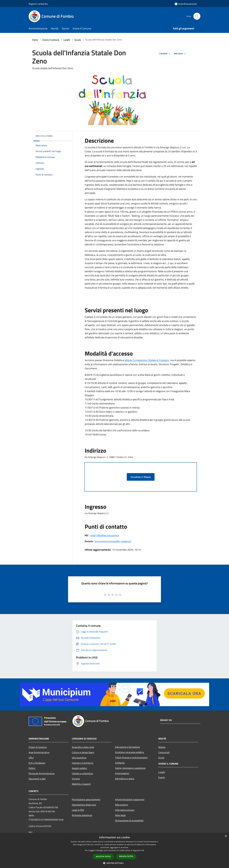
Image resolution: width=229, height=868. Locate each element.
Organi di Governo (38, 747)
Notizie (162, 747)
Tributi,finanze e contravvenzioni (131, 757)
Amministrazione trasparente (130, 799)
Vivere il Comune (51, 40)
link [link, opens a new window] (143, 850)
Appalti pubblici (79, 768)
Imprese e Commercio (83, 763)
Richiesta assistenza (82, 815)
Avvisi (161, 758)
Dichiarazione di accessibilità (129, 820)
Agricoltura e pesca (125, 779)
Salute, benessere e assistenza (130, 768)
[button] (114, 863)
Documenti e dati (37, 779)
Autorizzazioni (122, 773)
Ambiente (120, 763)
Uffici (31, 758)
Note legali (120, 815)
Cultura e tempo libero (83, 752)
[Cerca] (197, 16)
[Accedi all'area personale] (186, 4)
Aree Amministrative (39, 752)
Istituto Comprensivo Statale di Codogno (146, 360)
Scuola (78, 40)
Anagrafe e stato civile (83, 747)
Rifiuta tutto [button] (126, 856)
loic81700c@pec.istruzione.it (105, 535)
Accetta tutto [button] (103, 857)
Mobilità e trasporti (81, 784)
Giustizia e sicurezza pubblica (130, 752)
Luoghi (67, 40)
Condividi (165, 54)
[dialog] (114, 851)
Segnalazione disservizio (84, 805)
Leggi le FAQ (78, 810)
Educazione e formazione (127, 747)
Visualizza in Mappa (141, 477)
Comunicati (164, 752)
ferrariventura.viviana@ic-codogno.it (113, 541)
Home (35, 40)
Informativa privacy (125, 810)
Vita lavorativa (79, 758)
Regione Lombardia (38, 4)
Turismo (76, 779)
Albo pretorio (122, 805)
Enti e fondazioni (37, 763)
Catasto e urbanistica (82, 773)
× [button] (226, 836)
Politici (32, 768)
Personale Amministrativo (42, 773)
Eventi (162, 777)
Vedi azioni (180, 54)
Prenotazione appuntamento (86, 799)
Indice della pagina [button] (44, 136)
